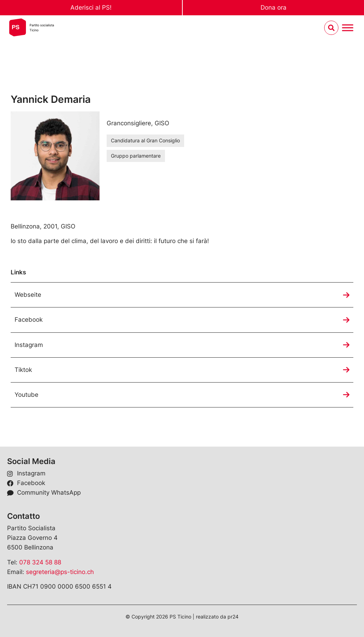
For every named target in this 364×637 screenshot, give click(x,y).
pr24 (233, 617)
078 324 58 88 (40, 562)
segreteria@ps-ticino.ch (60, 572)
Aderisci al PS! (91, 7)
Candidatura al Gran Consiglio (145, 140)
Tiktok (23, 370)
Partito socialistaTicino (42, 28)
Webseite (28, 295)
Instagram (29, 345)
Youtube (26, 395)
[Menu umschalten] (348, 28)
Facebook (29, 320)
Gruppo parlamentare (136, 156)
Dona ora (274, 7)
